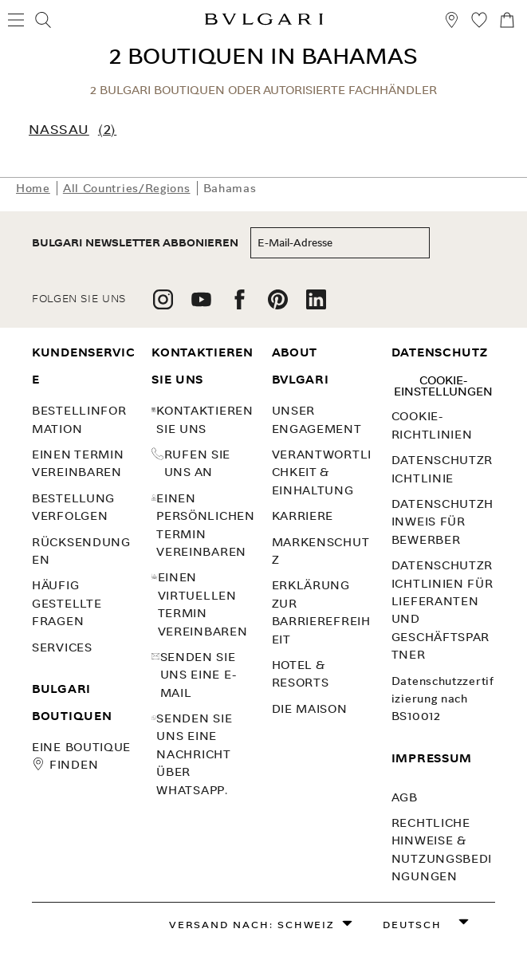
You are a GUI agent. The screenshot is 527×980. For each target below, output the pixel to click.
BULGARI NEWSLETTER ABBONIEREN (135, 243)
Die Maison (310, 709)
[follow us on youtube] (201, 305)
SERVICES (62, 647)
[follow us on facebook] (240, 305)
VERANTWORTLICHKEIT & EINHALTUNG (322, 472)
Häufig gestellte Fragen (67, 603)
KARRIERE (303, 516)
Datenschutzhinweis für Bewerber (442, 522)
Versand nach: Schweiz (252, 925)
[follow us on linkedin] (316, 305)
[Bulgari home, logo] (264, 22)
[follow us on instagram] (163, 305)
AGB (405, 797)
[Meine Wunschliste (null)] (479, 22)
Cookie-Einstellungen (443, 386)
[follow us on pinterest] (278, 305)
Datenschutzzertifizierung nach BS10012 (443, 699)
